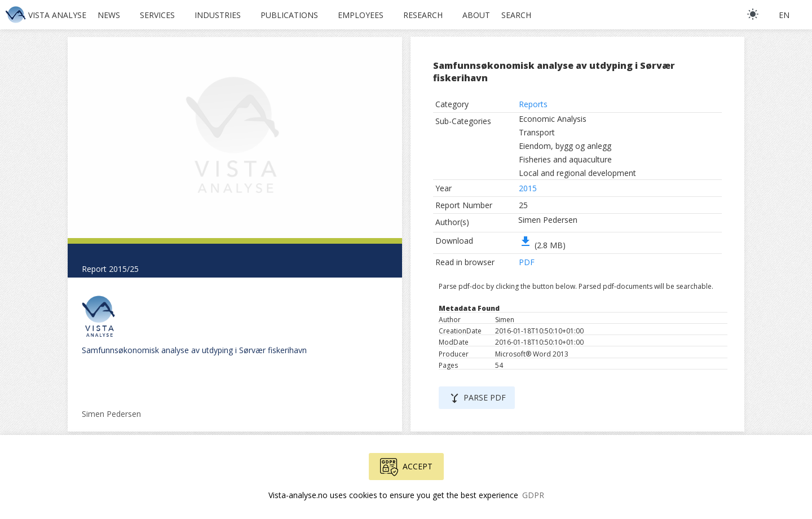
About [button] (476, 15)
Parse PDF (477, 398)
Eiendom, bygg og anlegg (565, 146)
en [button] (784, 15)
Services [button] (157, 15)
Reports (533, 104)
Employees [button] (361, 15)
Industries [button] (218, 15)
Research (423, 15)
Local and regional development (577, 173)
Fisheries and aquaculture (565, 159)
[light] (753, 14)
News (109, 15)
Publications (289, 15)
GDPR (533, 495)
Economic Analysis (553, 119)
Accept (406, 467)
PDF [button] (527, 262)
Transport (537, 132)
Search (516, 15)
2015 (528, 188)
